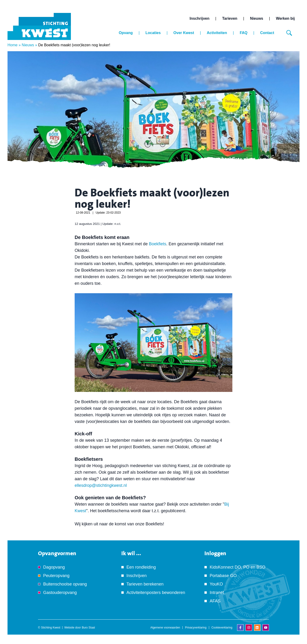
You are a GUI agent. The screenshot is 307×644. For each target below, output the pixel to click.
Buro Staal (88, 628)
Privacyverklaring (196, 628)
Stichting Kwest (51, 628)
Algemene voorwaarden (165, 628)
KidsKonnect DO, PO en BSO (237, 567)
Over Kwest (184, 33)
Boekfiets (157, 244)
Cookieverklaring (222, 628)
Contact (267, 33)
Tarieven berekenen (145, 584)
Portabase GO (223, 576)
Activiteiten (217, 33)
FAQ (244, 33)
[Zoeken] (289, 33)
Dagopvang (54, 567)
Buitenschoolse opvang (65, 584)
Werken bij (285, 18)
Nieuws (257, 18)
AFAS (215, 601)
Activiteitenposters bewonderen (156, 593)
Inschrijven (200, 18)
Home (13, 45)
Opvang (126, 33)
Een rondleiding (141, 567)
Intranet (217, 593)
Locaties (153, 33)
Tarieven (230, 18)
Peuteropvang (56, 576)
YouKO (216, 584)
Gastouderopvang (60, 593)
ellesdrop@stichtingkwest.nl (101, 485)
